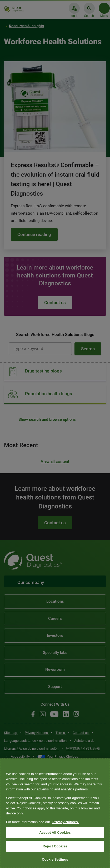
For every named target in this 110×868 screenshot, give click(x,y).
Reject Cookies (55, 846)
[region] (55, 813)
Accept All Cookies (55, 832)
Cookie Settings (55, 859)
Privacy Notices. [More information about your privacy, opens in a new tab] (66, 822)
